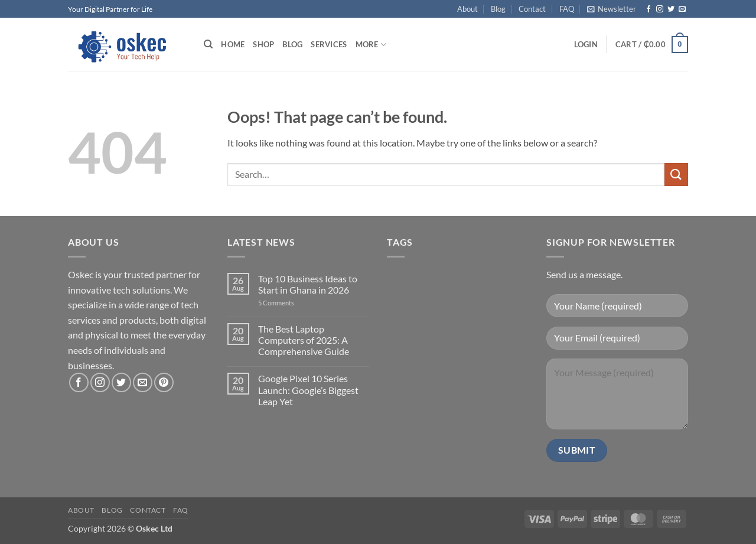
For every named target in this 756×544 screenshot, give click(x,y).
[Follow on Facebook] (649, 9)
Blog (498, 9)
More (371, 45)
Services (329, 44)
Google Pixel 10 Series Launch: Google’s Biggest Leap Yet (308, 390)
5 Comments (289, 303)
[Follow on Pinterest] (164, 382)
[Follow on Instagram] (660, 9)
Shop (263, 44)
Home (233, 44)
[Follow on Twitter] (671, 9)
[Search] (208, 44)
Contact (532, 9)
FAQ (567, 9)
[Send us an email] (682, 9)
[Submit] (676, 175)
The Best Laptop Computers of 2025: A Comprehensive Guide (304, 340)
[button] (612, 9)
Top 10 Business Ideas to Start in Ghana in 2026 (308, 284)
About (467, 9)
